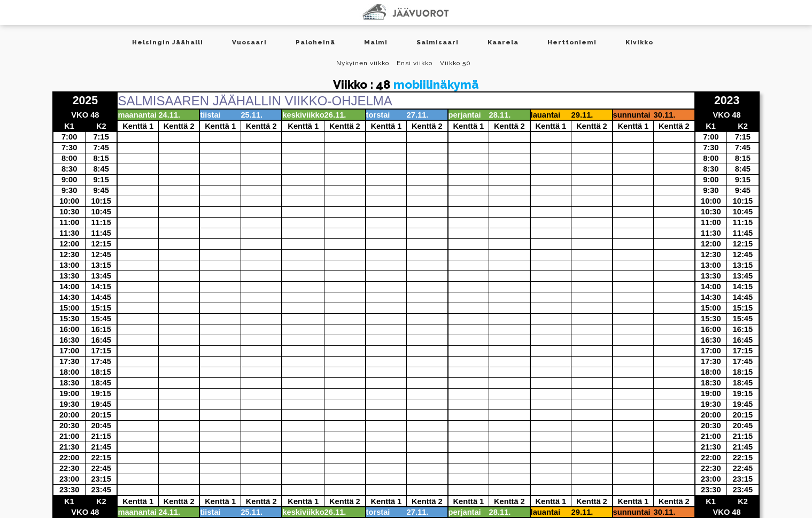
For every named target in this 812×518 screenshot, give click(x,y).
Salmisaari (438, 42)
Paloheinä (315, 42)
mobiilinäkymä (436, 84)
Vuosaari (249, 42)
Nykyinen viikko (363, 63)
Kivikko (639, 42)
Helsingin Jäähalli (168, 42)
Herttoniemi (572, 42)
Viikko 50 (455, 63)
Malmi (376, 42)
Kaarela (503, 42)
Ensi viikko (415, 63)
